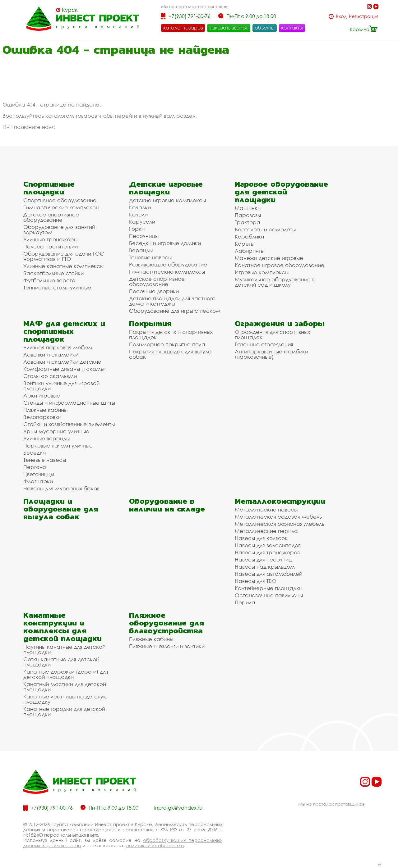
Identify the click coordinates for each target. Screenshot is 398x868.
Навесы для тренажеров (267, 552)
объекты (265, 28)
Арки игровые (42, 395)
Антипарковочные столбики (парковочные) (271, 354)
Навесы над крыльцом (265, 567)
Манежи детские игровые (269, 258)
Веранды (141, 250)
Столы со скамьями (50, 376)
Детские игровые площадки (166, 188)
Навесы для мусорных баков (61, 488)
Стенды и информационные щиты (69, 403)
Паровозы (248, 215)
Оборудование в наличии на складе (167, 505)
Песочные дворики (154, 291)
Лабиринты (250, 251)
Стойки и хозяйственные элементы (69, 424)
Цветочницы (39, 474)
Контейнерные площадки (268, 588)
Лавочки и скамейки (51, 354)
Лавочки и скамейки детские (62, 362)
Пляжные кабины (45, 410)
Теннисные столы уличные (57, 287)
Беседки (35, 453)
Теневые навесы (150, 257)
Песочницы (144, 236)
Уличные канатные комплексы (63, 266)
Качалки (140, 207)
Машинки (248, 208)
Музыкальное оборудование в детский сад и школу (275, 282)
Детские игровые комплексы (167, 200)
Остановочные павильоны (269, 595)
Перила (245, 602)
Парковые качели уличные (58, 445)
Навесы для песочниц (263, 559)
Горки (137, 229)
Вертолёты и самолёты (265, 229)
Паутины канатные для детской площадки (64, 649)
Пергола (35, 467)
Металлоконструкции (280, 501)
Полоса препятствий (51, 246)
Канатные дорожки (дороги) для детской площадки (66, 674)
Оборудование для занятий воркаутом (59, 229)
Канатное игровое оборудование (280, 265)
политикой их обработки (155, 845)
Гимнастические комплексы (61, 207)
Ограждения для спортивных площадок (272, 334)
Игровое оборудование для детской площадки (281, 192)
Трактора (248, 222)
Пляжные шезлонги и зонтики (167, 646)
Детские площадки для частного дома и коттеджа (172, 301)
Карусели (142, 222)
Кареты (245, 244)
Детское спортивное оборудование (51, 217)
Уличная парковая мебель (58, 347)
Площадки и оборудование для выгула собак (61, 509)
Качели (138, 214)
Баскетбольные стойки (53, 273)
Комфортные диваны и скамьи (65, 369)
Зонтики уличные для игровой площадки (61, 386)
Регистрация (364, 16)
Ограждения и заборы (280, 323)
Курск (70, 10)
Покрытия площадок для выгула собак (170, 354)
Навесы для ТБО (256, 581)
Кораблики (249, 236)
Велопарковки (42, 417)
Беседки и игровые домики (165, 243)
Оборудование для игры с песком (175, 311)
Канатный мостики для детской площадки (65, 687)
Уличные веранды (46, 438)
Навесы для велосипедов (268, 545)
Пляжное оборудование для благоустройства (167, 623)
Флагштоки (38, 481)
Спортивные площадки (49, 188)
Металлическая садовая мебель (278, 517)
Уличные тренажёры (50, 239)
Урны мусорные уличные (56, 431)
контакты (292, 28)
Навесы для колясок (261, 538)
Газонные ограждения (264, 344)
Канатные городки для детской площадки (64, 711)
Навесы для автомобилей (268, 574)
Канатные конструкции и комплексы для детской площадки (62, 627)
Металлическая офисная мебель (280, 524)
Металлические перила (266, 531)
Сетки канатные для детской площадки (61, 662)
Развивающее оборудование (168, 264)
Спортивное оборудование (60, 200)
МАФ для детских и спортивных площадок (64, 331)
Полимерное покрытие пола (167, 344)
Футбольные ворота (49, 280)
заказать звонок (229, 28)
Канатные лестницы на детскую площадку (65, 699)
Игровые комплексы (262, 272)
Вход (341, 16)
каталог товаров (183, 28)
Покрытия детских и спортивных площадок (171, 334)
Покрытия (150, 323)
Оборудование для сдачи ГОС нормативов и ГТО (64, 256)
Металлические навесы (266, 509)
